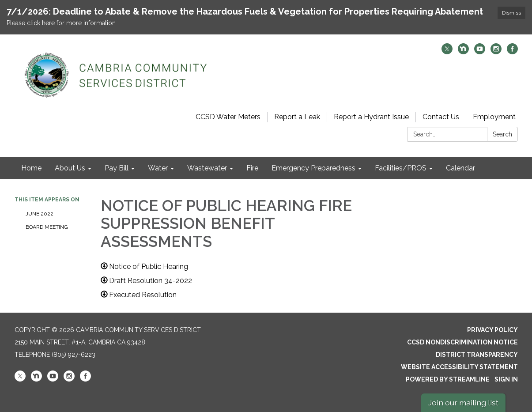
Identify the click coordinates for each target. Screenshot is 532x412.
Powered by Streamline (448, 379)
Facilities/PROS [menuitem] (401, 168)
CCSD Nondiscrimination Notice (462, 342)
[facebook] (512, 52)
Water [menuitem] (158, 168)
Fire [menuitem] (252, 168)
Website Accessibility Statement (459, 367)
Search (502, 134)
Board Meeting (47, 227)
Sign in (506, 379)
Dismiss (511, 13)
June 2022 (40, 214)
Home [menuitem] (31, 168)
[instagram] (496, 52)
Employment (494, 117)
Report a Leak (297, 117)
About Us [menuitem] (70, 168)
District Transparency (477, 355)
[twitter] (447, 52)
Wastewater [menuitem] (207, 168)
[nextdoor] (463, 52)
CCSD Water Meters (228, 117)
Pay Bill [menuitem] (117, 168)
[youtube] (480, 52)
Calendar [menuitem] (460, 168)
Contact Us (441, 117)
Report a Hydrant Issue (371, 117)
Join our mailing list (463, 403)
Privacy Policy (492, 330)
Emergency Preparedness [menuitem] (313, 168)
